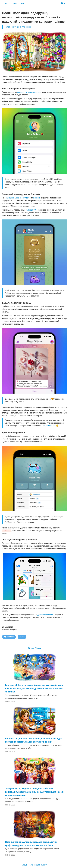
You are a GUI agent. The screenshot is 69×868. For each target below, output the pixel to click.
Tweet (22, 637)
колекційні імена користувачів (18, 198)
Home (7, 3)
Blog (31, 865)
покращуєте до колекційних (29, 92)
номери (37, 198)
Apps (23, 3)
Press (37, 865)
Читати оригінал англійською (18, 27)
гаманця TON (32, 210)
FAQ (15, 3)
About (24, 865)
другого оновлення (45, 615)
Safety (44, 865)
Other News (34, 648)
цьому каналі (50, 426)
